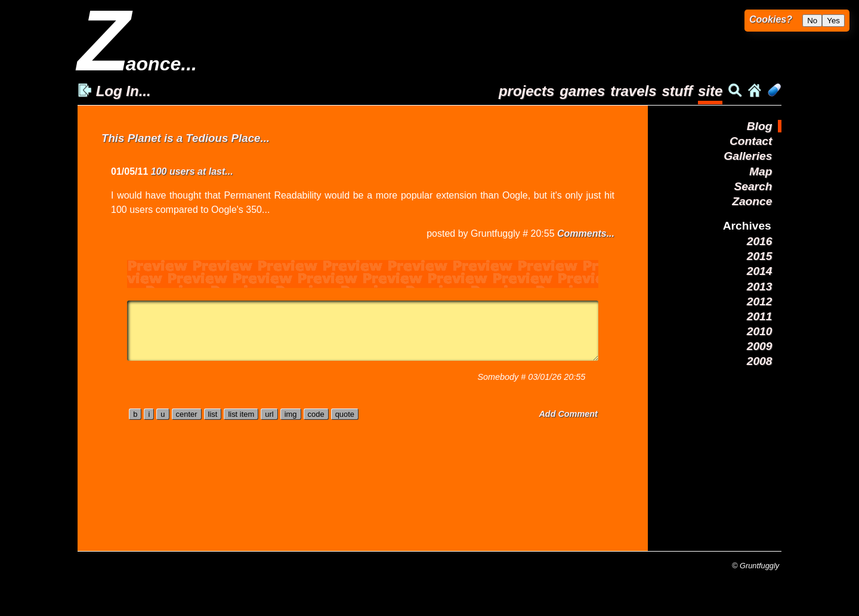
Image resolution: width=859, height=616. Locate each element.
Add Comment (568, 414)
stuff (677, 91)
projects (526, 91)
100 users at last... (192, 171)
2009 (760, 346)
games (582, 91)
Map (761, 171)
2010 (760, 331)
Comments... (586, 233)
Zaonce (752, 201)
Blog (760, 126)
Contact (751, 141)
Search (753, 186)
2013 (760, 287)
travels (633, 91)
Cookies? (771, 19)
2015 (760, 256)
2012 (760, 301)
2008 (760, 361)
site (710, 91)
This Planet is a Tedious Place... (186, 138)
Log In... (114, 91)
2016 (760, 241)
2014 (760, 271)
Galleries (748, 156)
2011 (760, 316)
